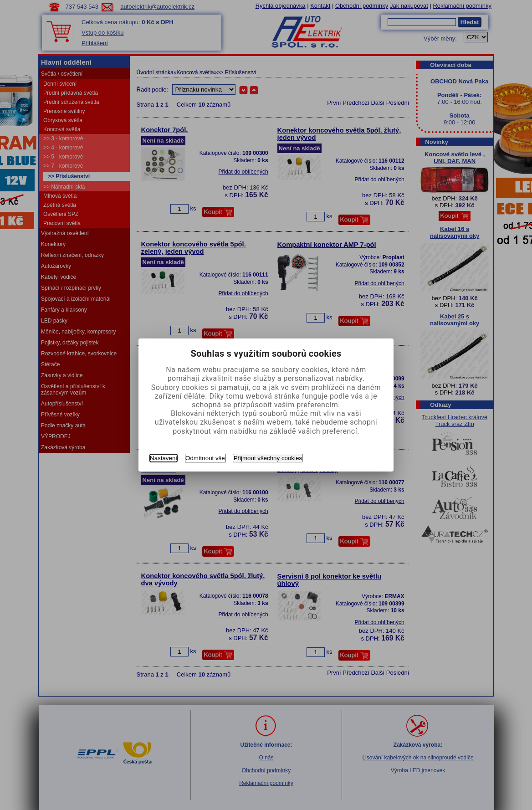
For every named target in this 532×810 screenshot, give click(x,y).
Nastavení (164, 458)
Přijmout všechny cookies (268, 458)
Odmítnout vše (205, 458)
